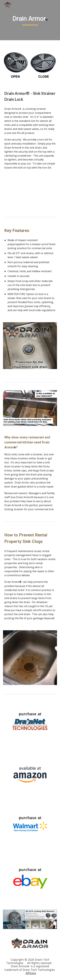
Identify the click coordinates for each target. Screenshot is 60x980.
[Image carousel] (30, 348)
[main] (30, 20)
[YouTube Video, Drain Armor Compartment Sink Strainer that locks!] (30, 194)
